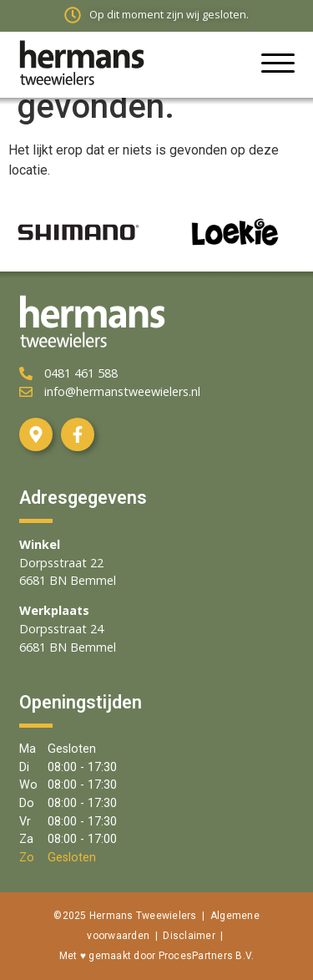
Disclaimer (189, 936)
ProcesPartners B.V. (207, 956)
